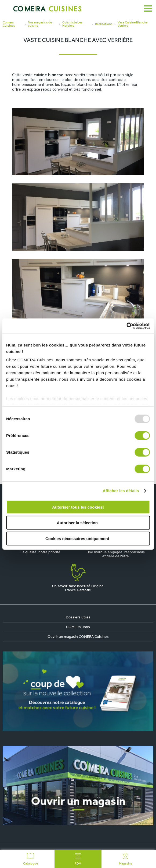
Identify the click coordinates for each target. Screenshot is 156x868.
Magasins (126, 859)
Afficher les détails (121, 491)
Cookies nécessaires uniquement (77, 538)
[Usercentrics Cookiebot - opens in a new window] (126, 326)
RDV (78, 859)
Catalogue (30, 859)
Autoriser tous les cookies (77, 507)
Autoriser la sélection (77, 523)
